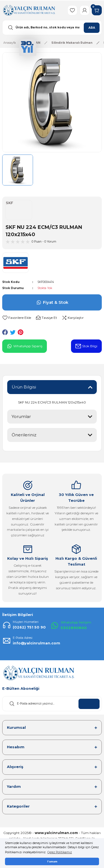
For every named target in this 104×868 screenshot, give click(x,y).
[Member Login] (85, 10)
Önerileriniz (24, 435)
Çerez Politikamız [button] (60, 852)
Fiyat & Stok (52, 302)
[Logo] (29, 10)
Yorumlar (21, 416)
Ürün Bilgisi (24, 387)
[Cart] (97, 10)
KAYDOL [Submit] (89, 704)
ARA (92, 28)
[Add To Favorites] (17, 318)
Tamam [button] (52, 861)
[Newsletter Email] (52, 704)
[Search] (52, 28)
